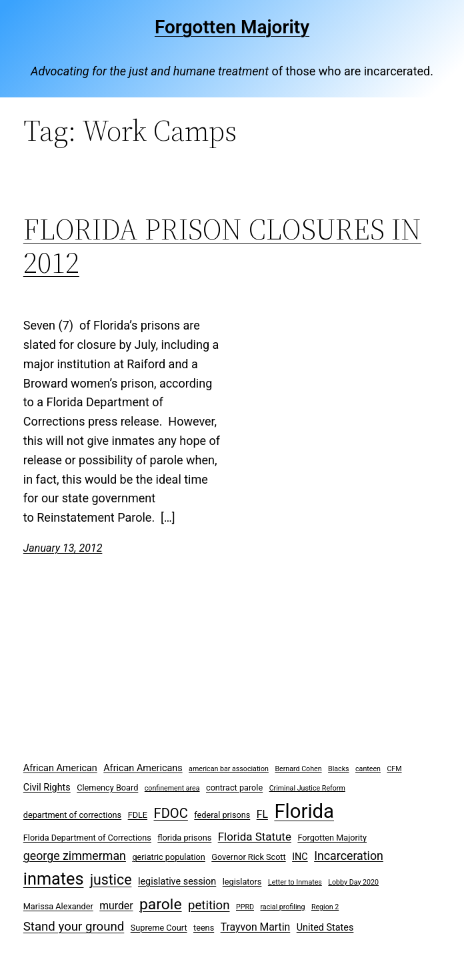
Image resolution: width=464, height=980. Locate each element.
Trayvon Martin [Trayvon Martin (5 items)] (256, 927)
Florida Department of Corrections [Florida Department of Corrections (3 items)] (87, 838)
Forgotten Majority (232, 27)
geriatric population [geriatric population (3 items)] (168, 857)
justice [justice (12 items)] (111, 880)
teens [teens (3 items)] (204, 928)
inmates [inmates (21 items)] (54, 879)
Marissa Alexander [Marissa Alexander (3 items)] (58, 906)
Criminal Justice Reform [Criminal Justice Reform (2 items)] (307, 788)
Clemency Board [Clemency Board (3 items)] (107, 788)
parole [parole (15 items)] (161, 904)
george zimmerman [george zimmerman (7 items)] (75, 856)
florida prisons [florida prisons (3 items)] (184, 838)
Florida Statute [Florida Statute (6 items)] (255, 837)
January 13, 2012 (63, 548)
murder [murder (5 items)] (116, 906)
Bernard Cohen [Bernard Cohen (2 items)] (298, 769)
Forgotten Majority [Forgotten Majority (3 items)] (332, 838)
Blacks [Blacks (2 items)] (339, 769)
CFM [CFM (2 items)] (394, 769)
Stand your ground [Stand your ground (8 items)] (74, 927)
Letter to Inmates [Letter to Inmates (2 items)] (295, 882)
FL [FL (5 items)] (262, 814)
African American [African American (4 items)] (60, 768)
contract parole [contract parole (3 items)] (234, 788)
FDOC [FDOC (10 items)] (171, 813)
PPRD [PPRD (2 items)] (245, 907)
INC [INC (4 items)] (300, 857)
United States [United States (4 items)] (325, 928)
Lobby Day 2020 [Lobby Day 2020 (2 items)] (353, 882)
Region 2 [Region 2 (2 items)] (325, 907)
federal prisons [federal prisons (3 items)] (222, 815)
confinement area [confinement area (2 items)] (172, 788)
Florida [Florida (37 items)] (304, 811)
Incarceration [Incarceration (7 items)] (349, 856)
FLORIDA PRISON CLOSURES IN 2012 (222, 247)
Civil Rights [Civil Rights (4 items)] (47, 788)
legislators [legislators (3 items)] (242, 882)
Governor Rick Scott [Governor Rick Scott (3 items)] (248, 857)
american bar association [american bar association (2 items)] (229, 769)
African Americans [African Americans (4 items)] (143, 768)
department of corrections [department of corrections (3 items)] (72, 815)
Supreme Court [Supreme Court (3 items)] (159, 928)
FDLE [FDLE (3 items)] (138, 815)
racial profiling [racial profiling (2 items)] (282, 907)
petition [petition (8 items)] (209, 905)
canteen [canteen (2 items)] (368, 769)
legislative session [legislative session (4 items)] (177, 882)
